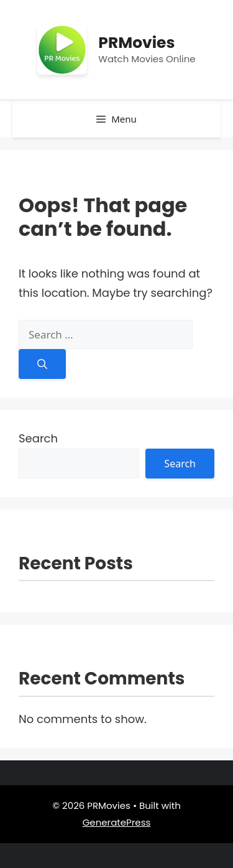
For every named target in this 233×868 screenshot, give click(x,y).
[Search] (42, 364)
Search (38, 438)
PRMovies (136, 43)
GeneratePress (117, 822)
